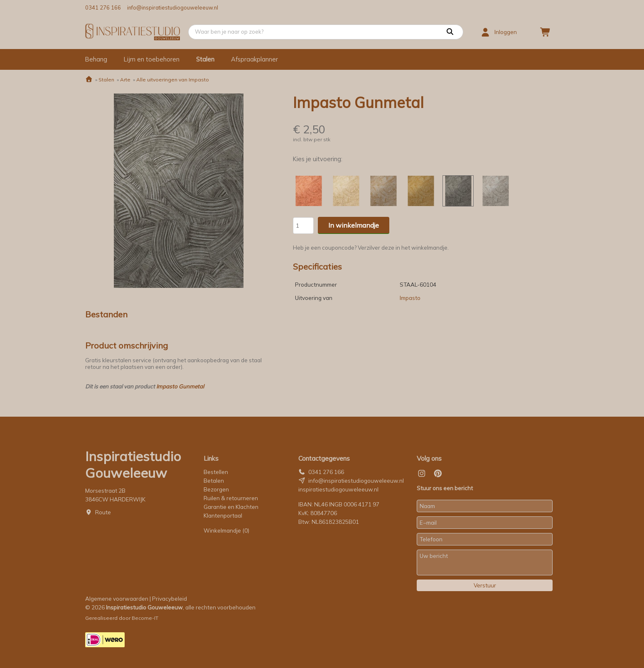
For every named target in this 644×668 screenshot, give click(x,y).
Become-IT (145, 618)
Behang (96, 59)
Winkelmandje (226, 530)
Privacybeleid (170, 599)
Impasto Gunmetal (180, 386)
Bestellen (216, 472)
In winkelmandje (354, 225)
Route (103, 512)
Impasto (410, 298)
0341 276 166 (103, 7)
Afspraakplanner (254, 59)
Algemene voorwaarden (117, 599)
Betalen (214, 481)
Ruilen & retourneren (231, 498)
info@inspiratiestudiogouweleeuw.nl (173, 7)
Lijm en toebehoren (152, 59)
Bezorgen (216, 489)
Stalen (205, 59)
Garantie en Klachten (232, 507)
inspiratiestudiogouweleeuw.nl (338, 489)
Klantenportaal (223, 516)
